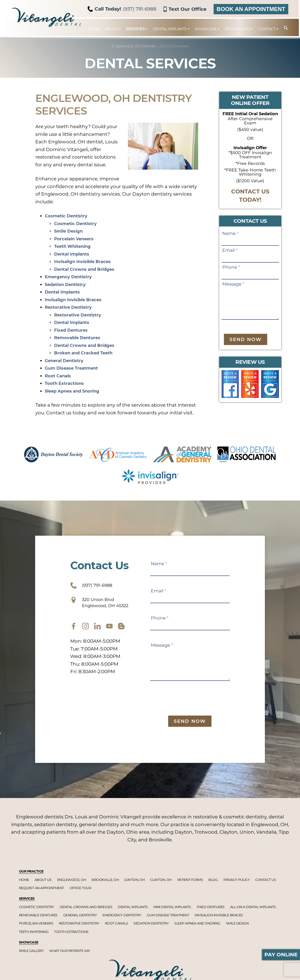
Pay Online (281, 955)
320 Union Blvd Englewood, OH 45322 (107, 606)
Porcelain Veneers (77, 239)
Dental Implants (74, 254)
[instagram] (85, 632)
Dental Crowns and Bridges (88, 269)
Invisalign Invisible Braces (86, 261)
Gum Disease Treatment (75, 368)
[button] (284, 28)
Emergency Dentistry (71, 277)
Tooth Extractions (67, 383)
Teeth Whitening (75, 246)
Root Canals (59, 376)
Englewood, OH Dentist (134, 46)
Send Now (246, 339)
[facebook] (74, 632)
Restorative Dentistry (71, 307)
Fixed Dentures (73, 330)
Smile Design (70, 231)
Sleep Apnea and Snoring (76, 391)
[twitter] (97, 632)
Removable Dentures (80, 338)
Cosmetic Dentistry (69, 216)
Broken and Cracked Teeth (87, 353)
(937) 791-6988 (122, 9)
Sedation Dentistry (68, 284)
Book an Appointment (251, 9)
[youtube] (109, 632)
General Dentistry (67, 360)
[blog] (121, 632)
